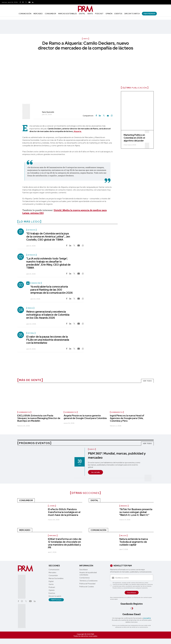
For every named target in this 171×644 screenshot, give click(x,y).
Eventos (118, 14)
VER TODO (147, 381)
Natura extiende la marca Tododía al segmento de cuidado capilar (134, 542)
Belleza (123, 536)
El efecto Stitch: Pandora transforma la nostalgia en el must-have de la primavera (64, 512)
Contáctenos (85, 578)
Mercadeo (38, 14)
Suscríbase (84, 570)
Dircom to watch (132, 14)
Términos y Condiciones (88, 581)
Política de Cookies (87, 587)
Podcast (99, 14)
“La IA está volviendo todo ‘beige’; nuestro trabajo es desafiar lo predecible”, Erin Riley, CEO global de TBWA (48, 263)
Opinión (109, 14)
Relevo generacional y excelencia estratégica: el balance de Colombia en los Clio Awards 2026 (48, 315)
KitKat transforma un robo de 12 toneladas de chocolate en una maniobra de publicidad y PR (65, 543)
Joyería (52, 506)
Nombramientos (24, 412)
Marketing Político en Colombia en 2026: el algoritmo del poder (134, 138)
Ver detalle (95, 472)
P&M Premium (149, 14)
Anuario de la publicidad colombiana (88, 574)
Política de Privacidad (87, 584)
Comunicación (25, 14)
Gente (90, 14)
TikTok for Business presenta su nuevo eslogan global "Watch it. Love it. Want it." (136, 512)
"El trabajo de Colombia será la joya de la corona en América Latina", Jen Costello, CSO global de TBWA (48, 237)
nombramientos (71, 412)
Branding (124, 506)
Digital (82, 14)
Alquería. (78, 131)
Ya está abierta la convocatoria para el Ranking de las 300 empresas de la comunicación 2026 (52, 290)
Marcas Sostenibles (68, 14)
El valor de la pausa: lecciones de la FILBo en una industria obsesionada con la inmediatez (48, 340)
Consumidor (50, 14)
